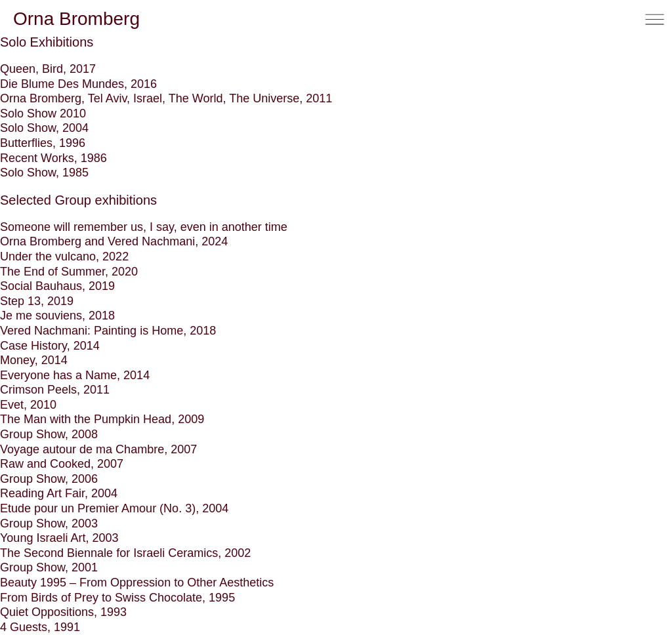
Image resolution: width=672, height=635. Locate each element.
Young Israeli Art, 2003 (59, 538)
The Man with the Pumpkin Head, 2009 (102, 419)
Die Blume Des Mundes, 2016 (78, 84)
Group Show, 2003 (49, 523)
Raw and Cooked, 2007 (62, 464)
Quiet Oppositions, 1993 (63, 612)
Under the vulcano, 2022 (64, 256)
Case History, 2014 (50, 346)
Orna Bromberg (76, 19)
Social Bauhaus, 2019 (57, 286)
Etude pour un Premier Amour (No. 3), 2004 (114, 508)
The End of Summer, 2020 (69, 272)
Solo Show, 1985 (44, 173)
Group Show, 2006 (49, 479)
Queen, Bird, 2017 (48, 69)
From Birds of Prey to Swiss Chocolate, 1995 (117, 598)
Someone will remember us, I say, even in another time (144, 227)
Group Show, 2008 (49, 434)
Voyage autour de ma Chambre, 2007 (98, 449)
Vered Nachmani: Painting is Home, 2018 (108, 331)
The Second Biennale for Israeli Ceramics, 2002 (125, 553)
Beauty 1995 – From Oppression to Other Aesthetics (137, 583)
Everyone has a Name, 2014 (75, 375)
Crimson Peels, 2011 (55, 390)
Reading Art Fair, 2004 (59, 493)
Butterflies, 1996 (43, 143)
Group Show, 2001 (49, 567)
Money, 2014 (34, 360)
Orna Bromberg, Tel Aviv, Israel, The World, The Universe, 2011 (166, 98)
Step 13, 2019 (37, 301)
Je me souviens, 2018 (57, 316)
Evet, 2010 (28, 405)
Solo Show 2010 (43, 113)
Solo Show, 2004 (44, 128)
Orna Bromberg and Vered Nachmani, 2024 (114, 241)
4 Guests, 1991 (40, 627)
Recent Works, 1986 (53, 158)
